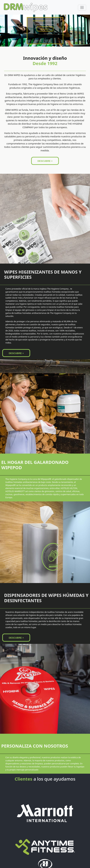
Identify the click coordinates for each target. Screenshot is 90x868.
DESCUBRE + (45, 30)
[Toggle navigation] (82, 8)
